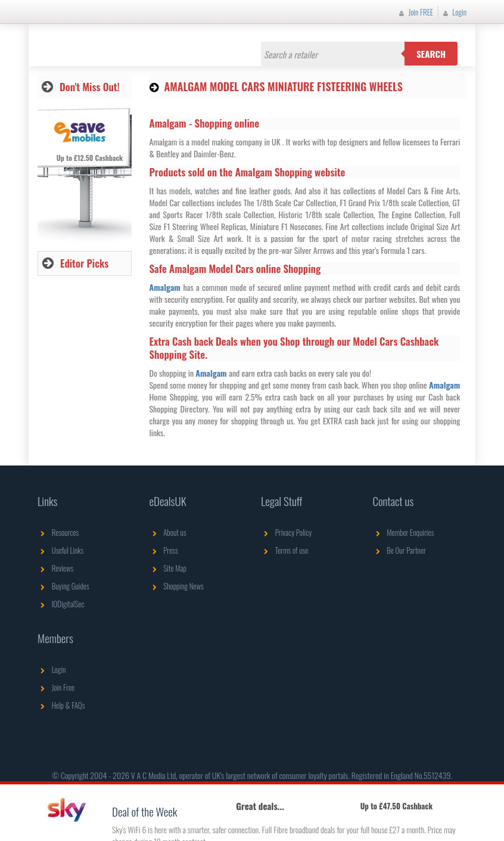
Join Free (56, 687)
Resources (58, 532)
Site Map (168, 568)
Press (164, 550)
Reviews (55, 568)
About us (168, 532)
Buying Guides (63, 586)
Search (431, 54)
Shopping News (177, 586)
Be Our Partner (399, 550)
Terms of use (284, 550)
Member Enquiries (404, 532)
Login (453, 12)
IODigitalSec (61, 604)
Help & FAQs (61, 705)
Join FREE (415, 12)
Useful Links (60, 550)
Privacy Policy (286, 532)
